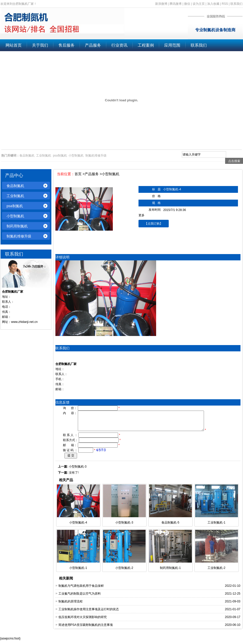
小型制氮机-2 (124, 572)
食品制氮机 (15, 186)
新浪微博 (161, 4)
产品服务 (93, 45)
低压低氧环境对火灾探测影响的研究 (83, 621)
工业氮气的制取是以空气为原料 (80, 597)
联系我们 (236, 4)
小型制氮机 (15, 216)
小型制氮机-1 (78, 572)
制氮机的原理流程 (71, 605)
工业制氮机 (15, 196)
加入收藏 (213, 4)
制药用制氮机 (17, 226)
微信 (187, 4)
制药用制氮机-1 (170, 572)
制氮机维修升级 (19, 236)
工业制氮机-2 (216, 572)
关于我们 (40, 45)
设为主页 (199, 4)
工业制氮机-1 (216, 526)
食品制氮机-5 (170, 526)
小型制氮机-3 (78, 470)
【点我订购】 (154, 224)
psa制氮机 (15, 206)
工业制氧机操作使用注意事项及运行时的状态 (89, 613)
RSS (225, 4)
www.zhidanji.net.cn (24, 322)
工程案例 (146, 45)
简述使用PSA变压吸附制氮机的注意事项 (86, 629)
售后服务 (66, 45)
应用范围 (172, 45)
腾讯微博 (176, 4)
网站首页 (14, 45)
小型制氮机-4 (78, 526)
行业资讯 (119, 45)
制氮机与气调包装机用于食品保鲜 (81, 590)
